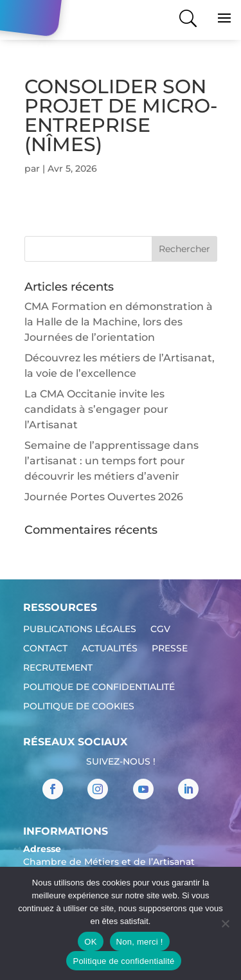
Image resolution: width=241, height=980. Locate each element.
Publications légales (80, 630)
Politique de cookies (79, 707)
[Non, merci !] (225, 923)
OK (90, 942)
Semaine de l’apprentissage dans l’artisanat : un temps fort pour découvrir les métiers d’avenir (112, 461)
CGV (160, 630)
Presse (170, 649)
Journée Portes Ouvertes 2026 (104, 497)
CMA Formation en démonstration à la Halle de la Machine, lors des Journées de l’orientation (119, 322)
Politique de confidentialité (99, 687)
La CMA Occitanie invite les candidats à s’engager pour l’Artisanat (96, 409)
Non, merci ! (140, 942)
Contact (45, 649)
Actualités (110, 649)
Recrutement (58, 668)
